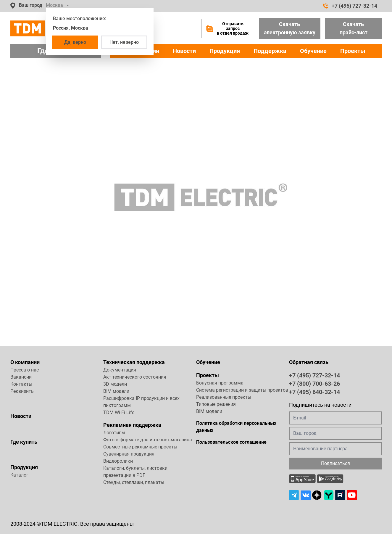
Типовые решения (216, 404)
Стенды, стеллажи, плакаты (134, 482)
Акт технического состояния (135, 377)
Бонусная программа (220, 383)
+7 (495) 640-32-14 (314, 392)
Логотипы (114, 433)
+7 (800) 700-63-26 (314, 383)
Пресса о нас (25, 370)
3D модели (115, 384)
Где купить (24, 442)
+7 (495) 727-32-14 (350, 6)
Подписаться (335, 463)
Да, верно (75, 42)
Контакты (21, 384)
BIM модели (116, 391)
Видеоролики (118, 461)
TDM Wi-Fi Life (119, 412)
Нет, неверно (124, 42)
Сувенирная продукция (129, 454)
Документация (120, 370)
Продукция (225, 51)
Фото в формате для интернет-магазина (148, 440)
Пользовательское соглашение (231, 442)
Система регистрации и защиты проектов (242, 390)
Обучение (313, 51)
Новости (184, 51)
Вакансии (21, 377)
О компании (25, 362)
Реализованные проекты (224, 397)
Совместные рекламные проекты (140, 447)
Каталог (19, 475)
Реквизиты (22, 391)
